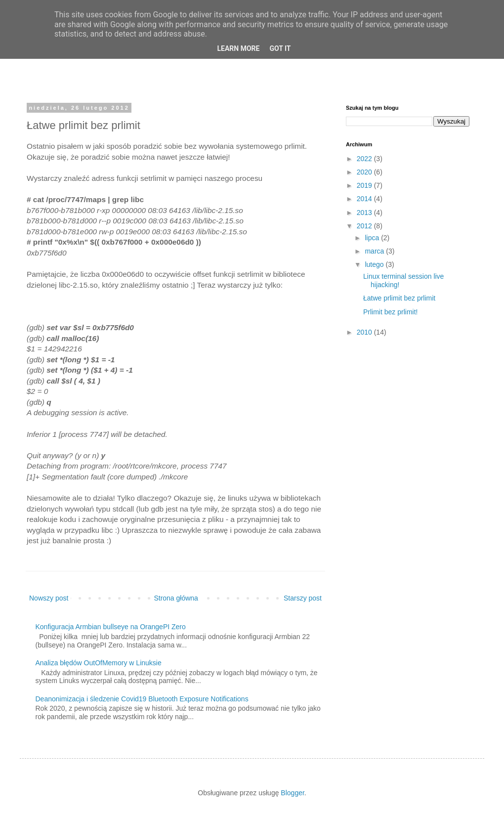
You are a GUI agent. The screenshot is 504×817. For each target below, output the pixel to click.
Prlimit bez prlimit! (390, 312)
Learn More (238, 48)
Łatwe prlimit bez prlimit (399, 298)
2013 (365, 213)
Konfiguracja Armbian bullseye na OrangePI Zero (111, 627)
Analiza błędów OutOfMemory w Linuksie (99, 663)
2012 (365, 226)
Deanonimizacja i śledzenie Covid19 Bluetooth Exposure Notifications (142, 699)
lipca (373, 238)
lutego (375, 264)
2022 (365, 159)
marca (375, 251)
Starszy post (303, 598)
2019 (365, 185)
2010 (365, 332)
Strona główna (176, 598)
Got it (280, 48)
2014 (365, 199)
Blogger (292, 793)
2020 (365, 172)
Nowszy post (49, 598)
